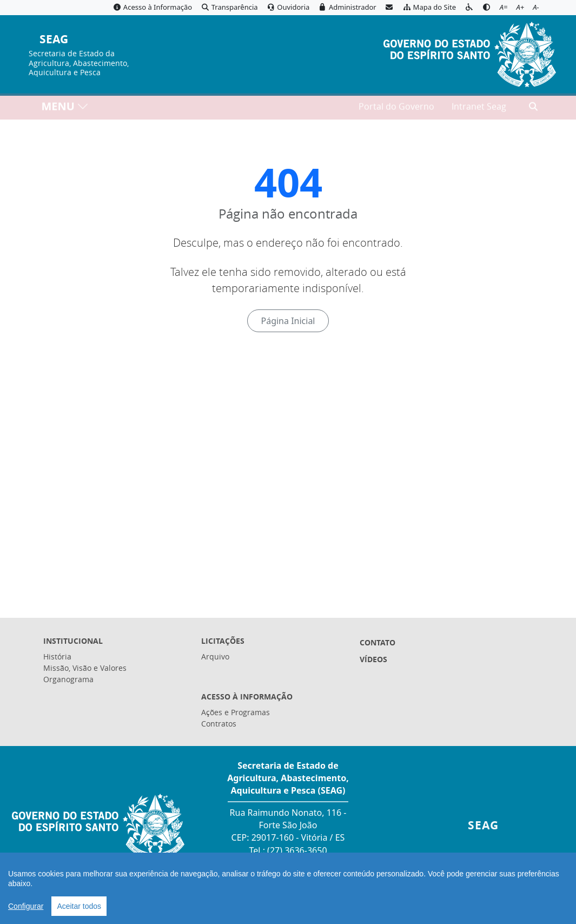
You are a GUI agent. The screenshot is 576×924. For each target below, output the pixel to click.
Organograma (68, 679)
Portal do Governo (396, 109)
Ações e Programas (236, 712)
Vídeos (373, 659)
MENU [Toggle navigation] (65, 108)
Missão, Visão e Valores (85, 668)
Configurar (26, 906)
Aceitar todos (79, 906)
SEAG (54, 40)
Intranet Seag (479, 109)
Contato (378, 642)
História (57, 656)
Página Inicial (288, 321)
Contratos (219, 724)
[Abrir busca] (533, 109)
